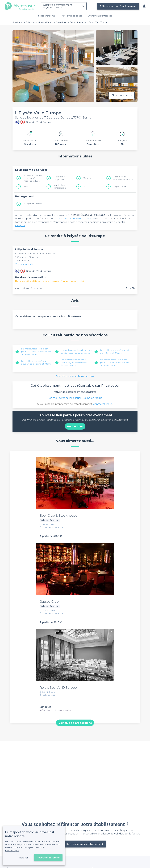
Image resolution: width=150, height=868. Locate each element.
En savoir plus (12, 851)
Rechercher (75, 426)
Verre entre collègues (72, 16)
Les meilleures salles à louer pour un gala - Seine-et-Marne (36, 362)
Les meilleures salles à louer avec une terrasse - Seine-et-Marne (76, 351)
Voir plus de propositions (75, 723)
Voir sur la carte (24, 264)
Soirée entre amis (47, 16)
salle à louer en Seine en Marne (76, 218)
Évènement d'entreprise (100, 16)
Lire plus (20, 225)
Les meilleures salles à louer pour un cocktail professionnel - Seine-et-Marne (37, 351)
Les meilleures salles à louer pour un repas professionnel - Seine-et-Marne (115, 362)
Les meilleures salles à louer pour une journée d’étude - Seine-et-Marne (74, 362)
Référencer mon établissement (118, 6)
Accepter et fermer (48, 858)
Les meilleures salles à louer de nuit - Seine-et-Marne (115, 351)
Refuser (24, 858)
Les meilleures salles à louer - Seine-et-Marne (75, 398)
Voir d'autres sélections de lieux (75, 376)
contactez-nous (103, 404)
